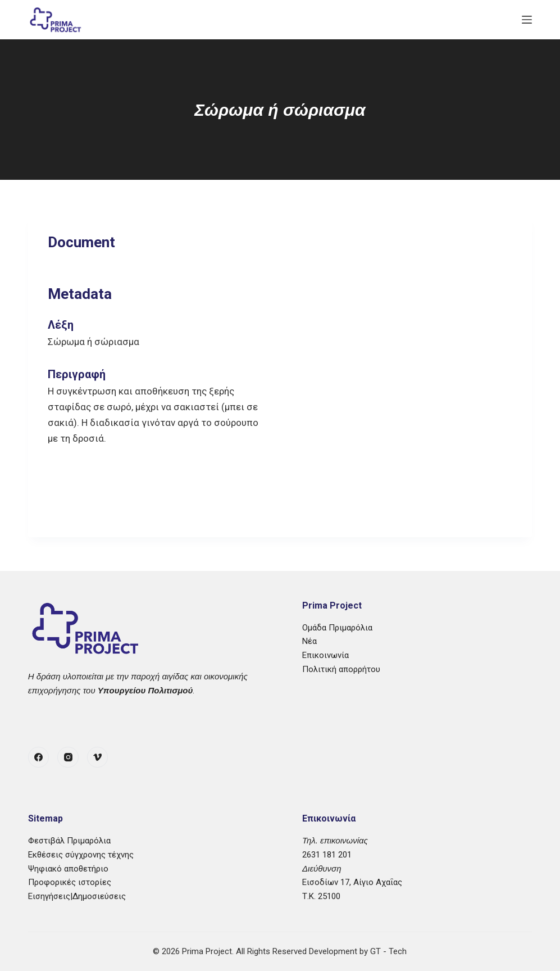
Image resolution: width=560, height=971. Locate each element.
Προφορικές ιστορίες (70, 882)
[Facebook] (39, 757)
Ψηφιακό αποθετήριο (68, 869)
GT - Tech (388, 951)
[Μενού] (527, 20)
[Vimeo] (98, 757)
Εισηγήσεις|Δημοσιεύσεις (77, 896)
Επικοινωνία (325, 655)
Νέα (309, 641)
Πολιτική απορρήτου (341, 669)
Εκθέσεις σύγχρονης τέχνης (81, 855)
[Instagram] (68, 757)
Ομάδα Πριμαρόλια (337, 628)
